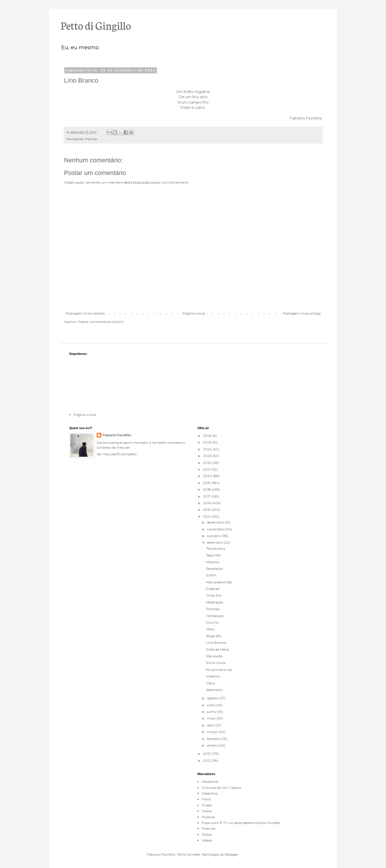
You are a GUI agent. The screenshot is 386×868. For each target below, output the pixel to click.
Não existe (214, 656)
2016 (207, 503)
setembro (215, 542)
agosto (213, 698)
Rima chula (216, 663)
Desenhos (210, 793)
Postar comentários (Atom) (101, 322)
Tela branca (216, 548)
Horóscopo (215, 616)
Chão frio (214, 595)
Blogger (232, 854)
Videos (207, 840)
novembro (216, 529)
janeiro (213, 745)
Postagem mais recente (85, 313)
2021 (207, 469)
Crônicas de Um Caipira (221, 788)
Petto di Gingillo (96, 25)
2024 (208, 449)
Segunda (213, 555)
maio (212, 718)
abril (211, 725)
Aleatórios (210, 782)
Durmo (212, 622)
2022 (208, 463)
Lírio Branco (216, 643)
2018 (207, 489)
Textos (207, 834)
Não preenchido (219, 582)
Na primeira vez (219, 670)
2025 (208, 442)
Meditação (215, 602)
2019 (207, 483)
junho (212, 712)
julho (212, 705)
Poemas (91, 139)
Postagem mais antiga (302, 313)
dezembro (216, 522)
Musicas (208, 817)
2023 (208, 456)
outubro (214, 536)
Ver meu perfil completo (117, 454)
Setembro (214, 690)
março (213, 732)
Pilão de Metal (218, 649)
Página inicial (194, 313)
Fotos (206, 799)
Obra (211, 683)
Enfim (211, 575)
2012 (207, 761)
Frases (207, 805)
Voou (210, 629)
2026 (208, 436)
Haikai (207, 811)
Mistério (213, 562)
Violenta (213, 676)
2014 (207, 516)
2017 (207, 496)
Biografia (214, 636)
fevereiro (214, 739)
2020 (208, 476)
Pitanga (213, 609)
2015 (207, 510)
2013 (207, 754)
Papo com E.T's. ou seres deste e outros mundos (241, 823)
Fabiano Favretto (117, 435)
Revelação (214, 569)
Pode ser (213, 589)
